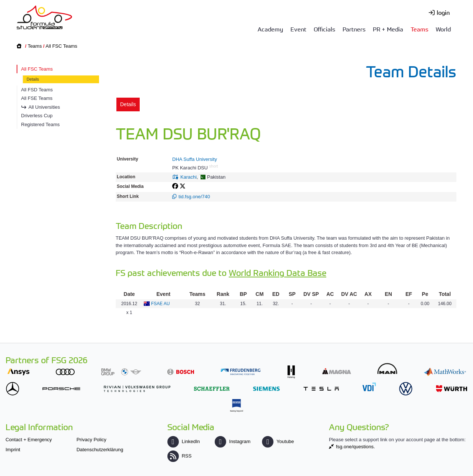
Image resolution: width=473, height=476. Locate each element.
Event (298, 29)
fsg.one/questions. (355, 447)
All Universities (44, 107)
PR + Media (388, 29)
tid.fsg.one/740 (194, 197)
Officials (324, 29)
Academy (270, 29)
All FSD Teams (37, 90)
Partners (354, 29)
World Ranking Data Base (278, 272)
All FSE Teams (37, 98)
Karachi (188, 177)
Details (33, 79)
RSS (180, 456)
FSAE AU (161, 304)
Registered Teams (40, 124)
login (443, 12)
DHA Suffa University (195, 159)
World (443, 29)
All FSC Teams (61, 46)
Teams (419, 29)
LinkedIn (184, 441)
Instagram (233, 441)
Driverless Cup (37, 116)
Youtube (278, 441)
